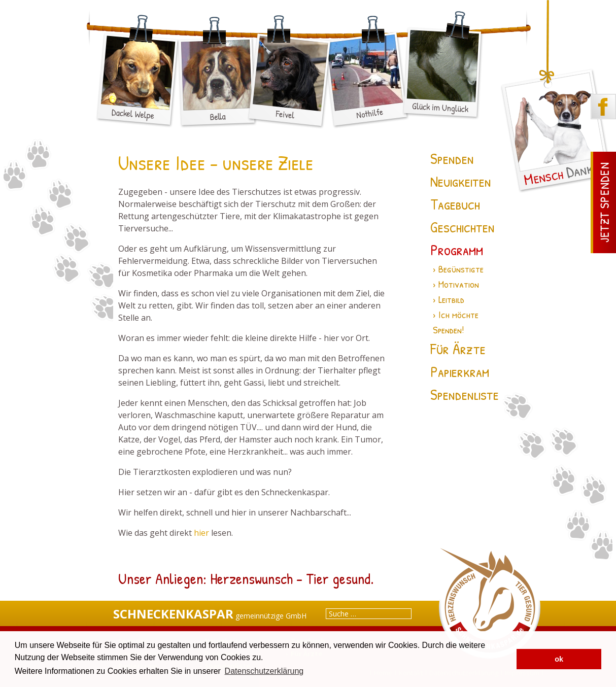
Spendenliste (465, 394)
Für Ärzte (458, 349)
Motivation (459, 284)
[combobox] (369, 614)
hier (201, 533)
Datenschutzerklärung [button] (264, 671)
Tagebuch (455, 204)
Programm (457, 250)
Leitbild (451, 299)
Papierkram (460, 371)
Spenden (452, 158)
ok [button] (559, 659)
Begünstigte (461, 269)
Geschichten (463, 227)
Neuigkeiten (461, 181)
